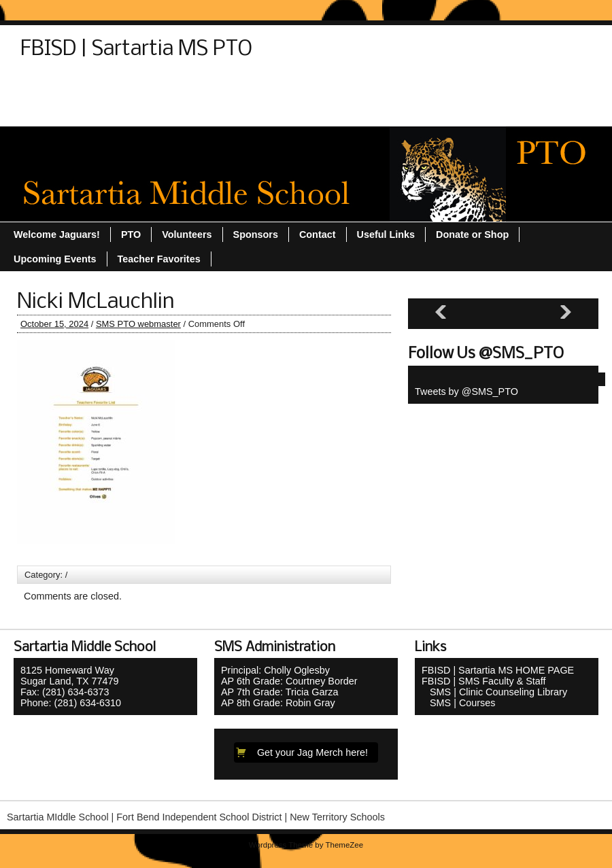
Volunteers (132, 111)
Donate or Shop (121, 86)
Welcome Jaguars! (221, 111)
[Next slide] (566, 312)
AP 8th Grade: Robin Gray (278, 703)
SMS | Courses (459, 703)
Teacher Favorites (386, 86)
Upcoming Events (491, 86)
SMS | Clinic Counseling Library (494, 692)
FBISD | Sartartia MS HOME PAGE (498, 670)
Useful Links (56, 111)
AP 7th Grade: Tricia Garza (280, 692)
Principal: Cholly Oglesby (275, 670)
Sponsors (301, 86)
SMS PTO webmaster (138, 324)
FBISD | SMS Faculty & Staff (484, 681)
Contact (46, 86)
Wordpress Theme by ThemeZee (306, 845)
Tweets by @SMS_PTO (466, 392)
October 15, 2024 (54, 324)
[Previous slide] (441, 312)
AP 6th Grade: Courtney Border (289, 681)
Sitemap (239, 86)
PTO (189, 86)
